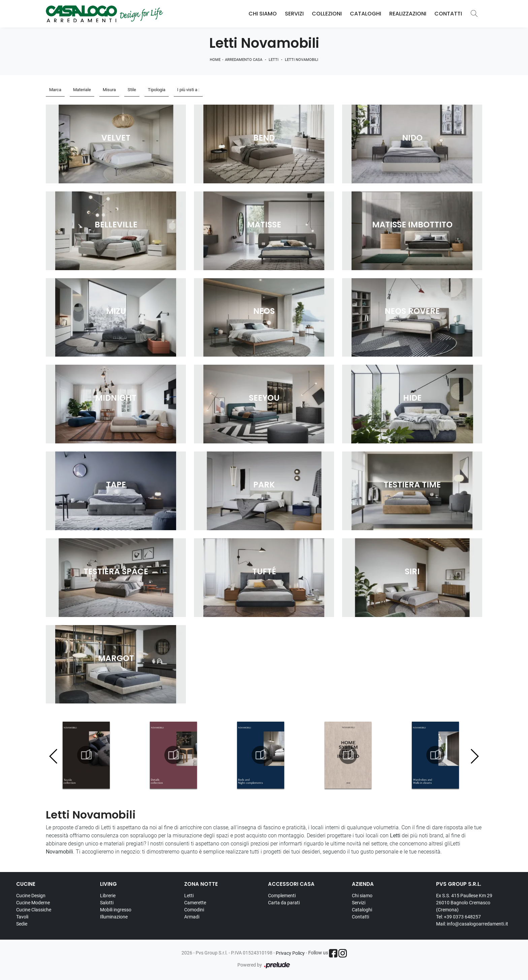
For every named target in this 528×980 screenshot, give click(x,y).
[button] (474, 756)
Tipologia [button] (157, 90)
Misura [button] (109, 90)
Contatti (448, 14)
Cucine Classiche (34, 910)
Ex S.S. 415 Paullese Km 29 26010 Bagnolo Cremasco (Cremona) (464, 903)
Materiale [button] (82, 90)
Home (215, 60)
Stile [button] (132, 90)
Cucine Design (31, 896)
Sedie (22, 924)
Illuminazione (114, 917)
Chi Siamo (263, 14)
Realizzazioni (408, 14)
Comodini (194, 910)
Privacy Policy (290, 953)
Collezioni (327, 14)
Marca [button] (55, 90)
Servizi (294, 14)
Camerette (195, 903)
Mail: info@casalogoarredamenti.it (472, 924)
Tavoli (22, 917)
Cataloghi (366, 14)
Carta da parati (284, 903)
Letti (274, 60)
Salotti (107, 903)
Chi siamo (362, 896)
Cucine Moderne (33, 903)
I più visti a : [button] (188, 90)
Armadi (192, 917)
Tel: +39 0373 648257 (458, 917)
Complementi (282, 896)
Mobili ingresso (116, 910)
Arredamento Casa (244, 60)
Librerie (108, 896)
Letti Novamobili (302, 60)
